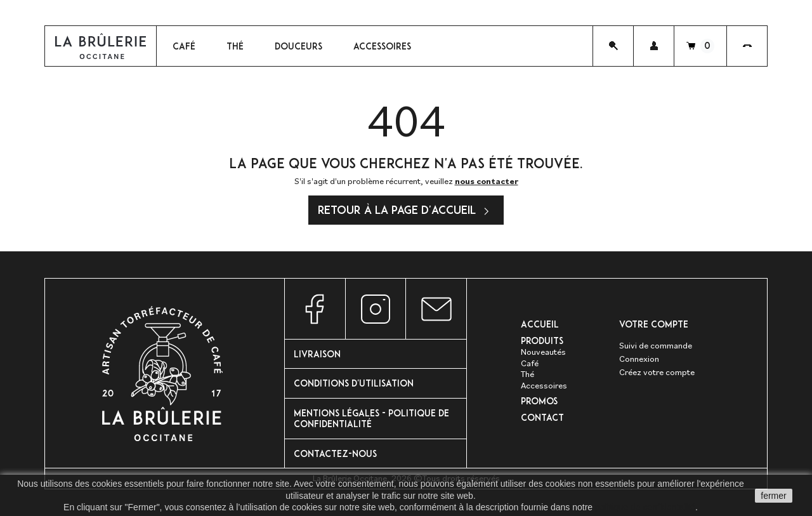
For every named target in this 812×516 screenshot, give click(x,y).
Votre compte (654, 324)
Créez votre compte (657, 372)
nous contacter (487, 181)
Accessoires (544, 385)
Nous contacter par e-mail (436, 309)
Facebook (315, 309)
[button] (654, 46)
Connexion (639, 359)
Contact (542, 417)
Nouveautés (543, 352)
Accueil (540, 324)
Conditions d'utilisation (354, 383)
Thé (527, 374)
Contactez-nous (335, 453)
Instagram (376, 309)
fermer (773, 496)
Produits (542, 341)
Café (530, 363)
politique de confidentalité (645, 507)
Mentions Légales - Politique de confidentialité (371, 419)
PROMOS (539, 401)
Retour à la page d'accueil (406, 211)
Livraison (317, 354)
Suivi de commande (656, 345)
